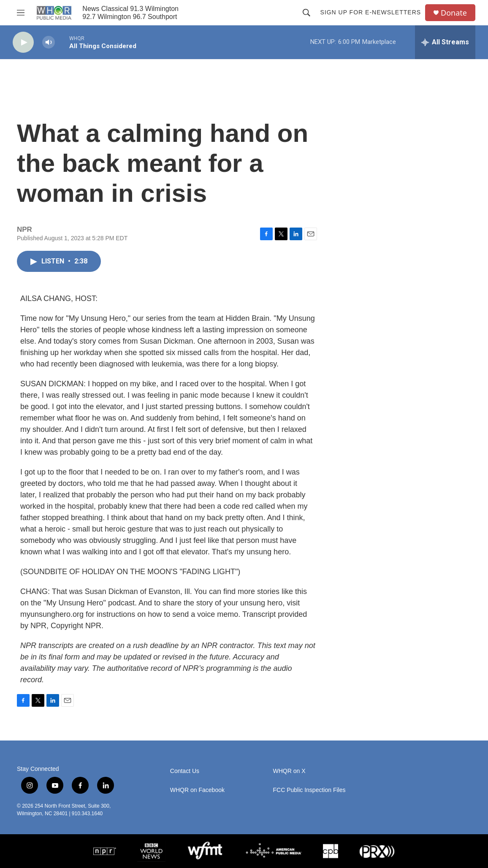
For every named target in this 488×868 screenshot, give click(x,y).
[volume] (49, 42)
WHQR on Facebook (197, 790)
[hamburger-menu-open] (21, 13)
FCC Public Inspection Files (309, 790)
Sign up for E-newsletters (370, 12)
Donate (454, 13)
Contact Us (185, 771)
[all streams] (445, 42)
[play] (23, 42)
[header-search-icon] (306, 13)
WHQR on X (289, 771)
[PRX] (377, 851)
